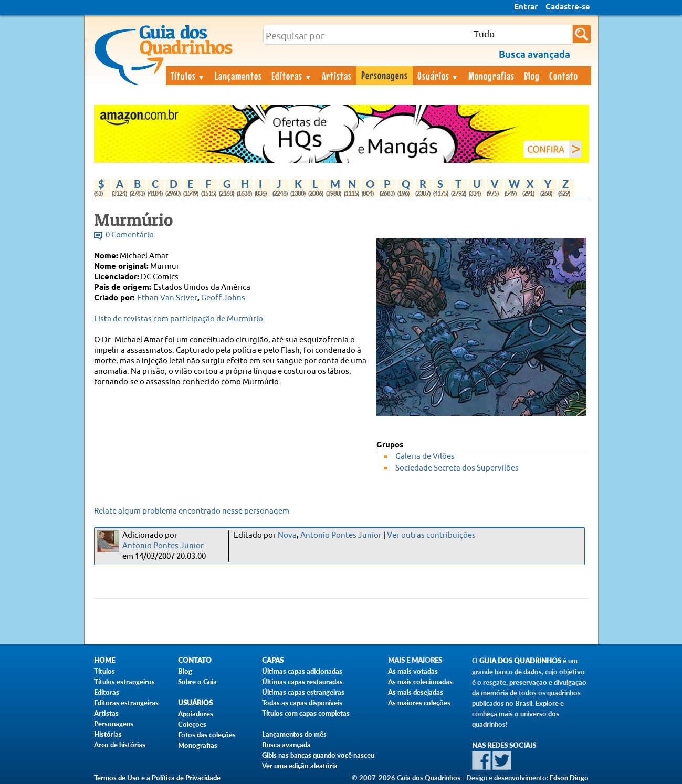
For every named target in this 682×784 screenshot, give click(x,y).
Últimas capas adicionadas (302, 671)
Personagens (385, 75)
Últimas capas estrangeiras (303, 692)
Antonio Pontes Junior (163, 546)
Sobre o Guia (197, 682)
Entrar (526, 7)
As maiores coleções (419, 703)
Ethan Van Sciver (167, 298)
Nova (287, 535)
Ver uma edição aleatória (300, 766)
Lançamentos (238, 76)
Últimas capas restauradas (302, 682)
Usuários (438, 76)
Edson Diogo (569, 778)
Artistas (337, 76)
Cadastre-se (568, 7)
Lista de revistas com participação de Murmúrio (179, 319)
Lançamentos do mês (294, 734)
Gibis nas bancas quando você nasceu (318, 755)
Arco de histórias (120, 745)
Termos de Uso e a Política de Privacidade (157, 778)
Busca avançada (286, 745)
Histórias (108, 734)
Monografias (491, 76)
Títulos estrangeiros (124, 682)
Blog (532, 76)
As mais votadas (413, 671)
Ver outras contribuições (431, 535)
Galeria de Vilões (425, 457)
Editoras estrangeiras (126, 703)
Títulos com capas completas (306, 713)
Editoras (292, 76)
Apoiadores (196, 714)
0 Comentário (130, 235)
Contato (564, 76)
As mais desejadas (416, 692)
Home (104, 660)
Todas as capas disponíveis (302, 703)
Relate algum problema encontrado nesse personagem (192, 511)
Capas (273, 660)
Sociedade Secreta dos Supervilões (457, 468)
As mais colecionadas (420, 682)
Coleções (192, 724)
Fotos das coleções (207, 735)
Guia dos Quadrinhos (520, 661)
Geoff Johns (223, 298)
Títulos (188, 76)
